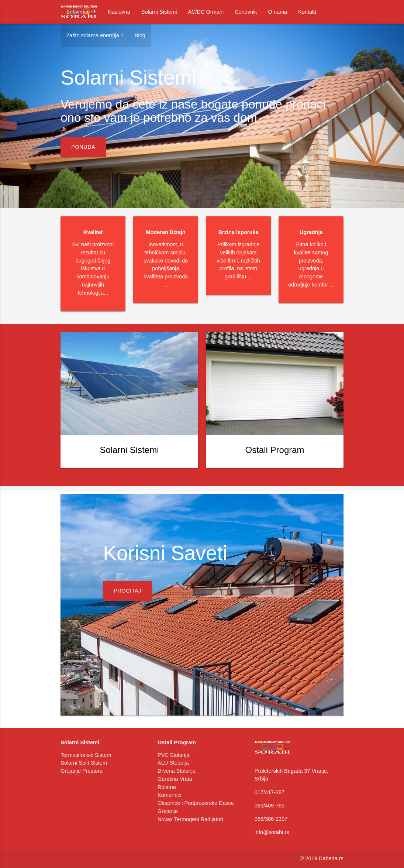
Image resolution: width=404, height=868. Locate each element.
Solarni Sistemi (159, 12)
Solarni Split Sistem (84, 763)
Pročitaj (127, 591)
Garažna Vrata (175, 779)
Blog (140, 35)
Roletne (167, 787)
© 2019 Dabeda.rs (322, 858)
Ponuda (83, 147)
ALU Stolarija (173, 763)
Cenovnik (246, 12)
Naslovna (119, 12)
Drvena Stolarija (177, 771)
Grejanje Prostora (82, 771)
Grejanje (168, 811)
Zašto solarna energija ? (95, 35)
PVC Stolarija (173, 755)
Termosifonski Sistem (86, 755)
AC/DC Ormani (206, 12)
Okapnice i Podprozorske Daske (196, 803)
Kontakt (307, 12)
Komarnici (169, 795)
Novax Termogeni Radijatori (190, 819)
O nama (278, 12)
